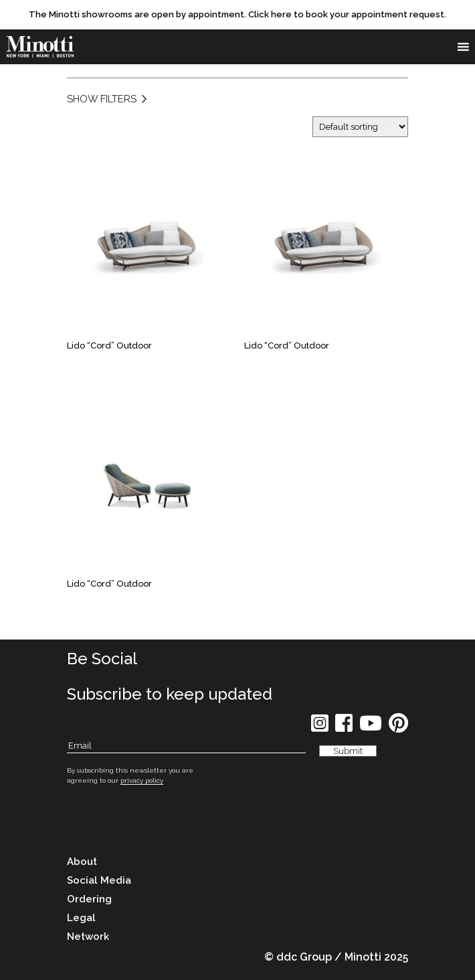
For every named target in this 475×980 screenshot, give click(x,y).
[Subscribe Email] (186, 746)
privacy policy (142, 780)
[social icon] (320, 727)
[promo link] (237, 15)
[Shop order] (360, 127)
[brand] (40, 47)
